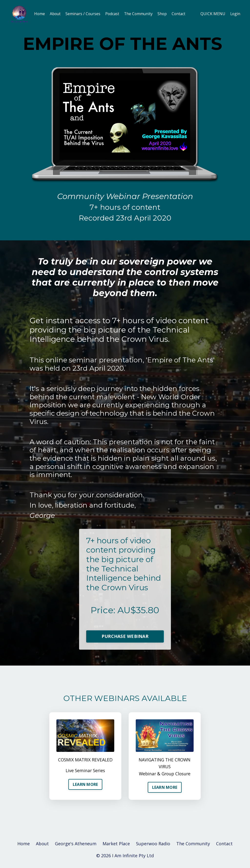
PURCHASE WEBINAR (125, 637)
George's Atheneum (76, 845)
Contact (182, 14)
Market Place (116, 845)
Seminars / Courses (84, 14)
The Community (141, 14)
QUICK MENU (212, 14)
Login (235, 14)
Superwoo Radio (153, 845)
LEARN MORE (85, 785)
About (56, 14)
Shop (165, 14)
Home (40, 14)
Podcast (114, 14)
